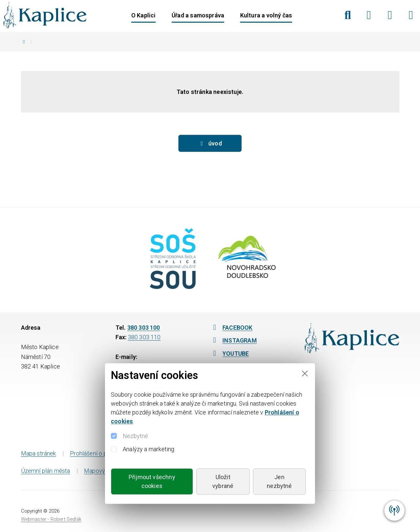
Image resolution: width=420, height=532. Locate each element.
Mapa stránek (39, 453)
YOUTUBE (229, 354)
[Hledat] (348, 15)
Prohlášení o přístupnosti (102, 453)
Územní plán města (46, 471)
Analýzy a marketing (148, 449)
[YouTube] (411, 15)
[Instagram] (390, 15)
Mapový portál (103, 471)
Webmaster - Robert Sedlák (51, 519)
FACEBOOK (231, 328)
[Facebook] (369, 15)
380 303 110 (144, 337)
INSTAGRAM (233, 340)
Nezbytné (135, 436)
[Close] (305, 374)
